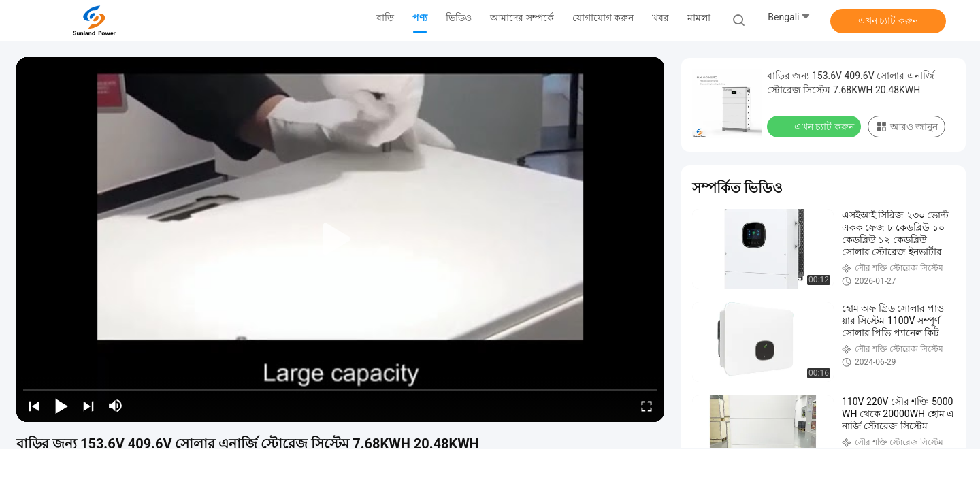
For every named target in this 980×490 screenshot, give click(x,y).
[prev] (34, 406)
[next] (88, 406)
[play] (340, 240)
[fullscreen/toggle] (647, 406)
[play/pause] (61, 406)
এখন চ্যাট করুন (888, 20)
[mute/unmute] (116, 406)
